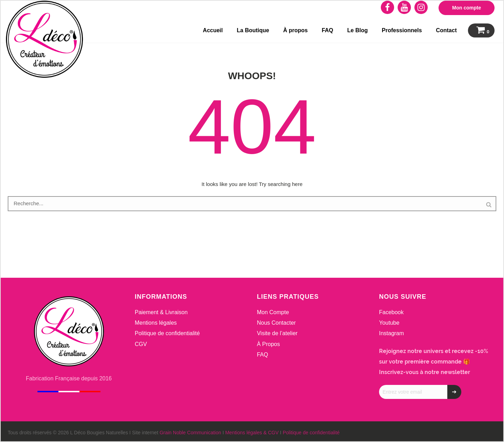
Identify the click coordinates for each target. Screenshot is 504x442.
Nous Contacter (276, 323)
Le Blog (358, 30)
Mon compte (467, 8)
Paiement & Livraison (161, 312)
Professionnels (402, 30)
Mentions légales (156, 323)
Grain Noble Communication (190, 433)
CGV (141, 344)
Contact (446, 30)
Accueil (213, 30)
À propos (295, 30)
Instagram (391, 333)
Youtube (389, 323)
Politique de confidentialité (167, 333)
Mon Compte (273, 312)
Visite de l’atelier (277, 333)
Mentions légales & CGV (252, 433)
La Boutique (253, 30)
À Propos (268, 344)
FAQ (327, 30)
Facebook (391, 312)
